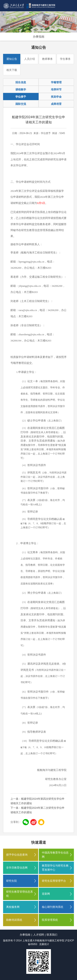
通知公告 (12, 59)
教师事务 (47, 59)
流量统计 (44, 944)
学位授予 (21, 97)
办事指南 (39, 37)
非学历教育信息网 (17, 868)
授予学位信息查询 (17, 855)
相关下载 (12, 70)
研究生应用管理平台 (54, 881)
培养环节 (56, 90)
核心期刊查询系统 (53, 907)
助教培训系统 (14, 920)
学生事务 (65, 59)
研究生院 (11, 881)
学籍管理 (56, 82)
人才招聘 (39, 935)
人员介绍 (30, 59)
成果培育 (56, 104)
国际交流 (21, 104)
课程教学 (21, 90)
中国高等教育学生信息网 (55, 855)
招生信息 (21, 82)
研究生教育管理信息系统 (20, 894)
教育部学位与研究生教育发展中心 (55, 868)
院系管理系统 (50, 920)
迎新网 (46, 894)
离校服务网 (13, 907)
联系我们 (52, 935)
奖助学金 (56, 97)
